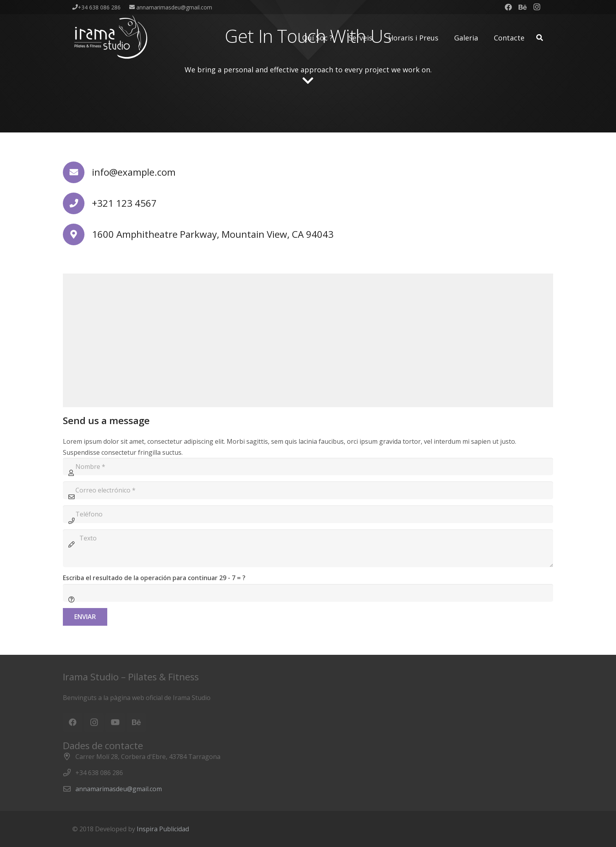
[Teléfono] (308, 514)
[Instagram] (537, 7)
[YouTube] (115, 722)
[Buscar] (540, 38)
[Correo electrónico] (308, 490)
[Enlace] (111, 38)
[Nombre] (308, 467)
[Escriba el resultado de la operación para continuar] (308, 593)
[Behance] (522, 7)
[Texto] (308, 548)
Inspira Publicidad (163, 829)
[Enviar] (85, 617)
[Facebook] (508, 7)
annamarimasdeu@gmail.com (119, 789)
